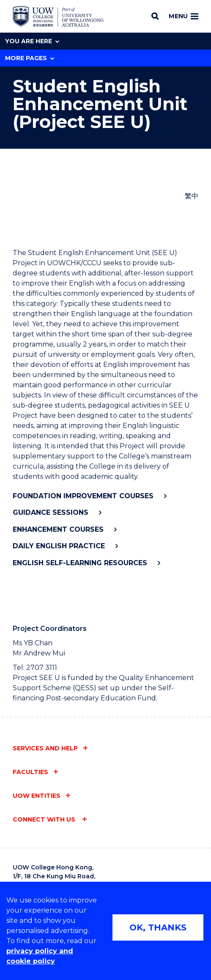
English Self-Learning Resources (80, 563)
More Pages (30, 58)
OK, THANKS (158, 927)
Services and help (45, 748)
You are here (32, 41)
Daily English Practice (59, 546)
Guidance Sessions (51, 512)
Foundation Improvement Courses (83, 496)
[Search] (155, 16)
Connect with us (45, 819)
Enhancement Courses (58, 529)
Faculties (30, 772)
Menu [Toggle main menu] (184, 16)
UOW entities (37, 796)
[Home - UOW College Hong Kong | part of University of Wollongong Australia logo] (58, 17)
